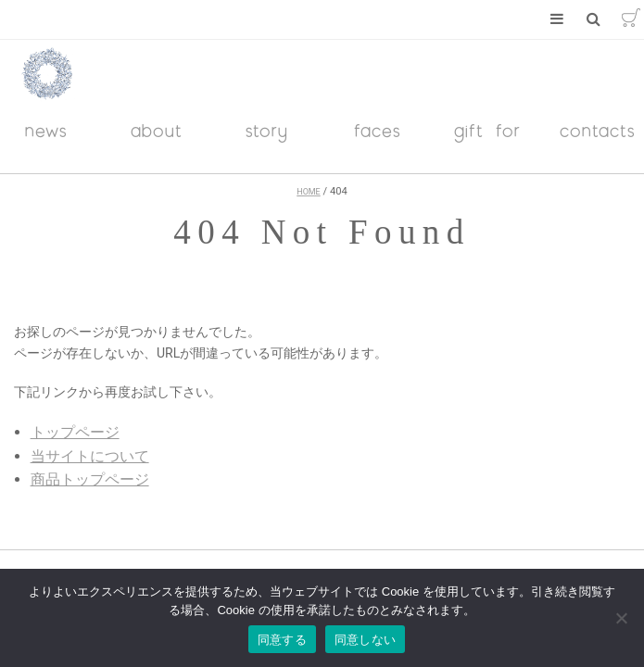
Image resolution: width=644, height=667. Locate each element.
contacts (598, 130)
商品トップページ (90, 479)
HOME (308, 192)
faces (378, 130)
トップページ (75, 432)
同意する (282, 640)
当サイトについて (90, 456)
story (267, 130)
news (46, 130)
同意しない (365, 640)
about (157, 130)
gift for (487, 130)
